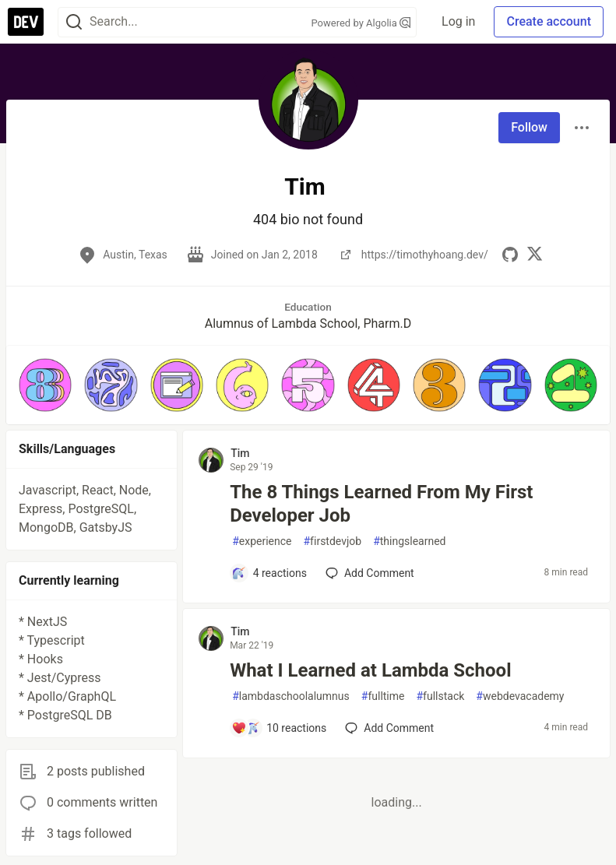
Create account (549, 21)
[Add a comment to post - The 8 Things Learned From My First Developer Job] (269, 573)
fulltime (383, 696)
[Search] (74, 22)
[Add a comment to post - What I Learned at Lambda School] (279, 728)
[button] (45, 385)
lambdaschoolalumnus (291, 696)
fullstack (440, 696)
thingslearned (409, 542)
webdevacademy (520, 696)
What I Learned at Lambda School (370, 670)
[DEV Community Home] (26, 22)
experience (262, 542)
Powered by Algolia (361, 23)
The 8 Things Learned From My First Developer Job (381, 504)
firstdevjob (332, 542)
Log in (458, 21)
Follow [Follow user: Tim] (529, 127)
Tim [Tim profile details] (240, 453)
